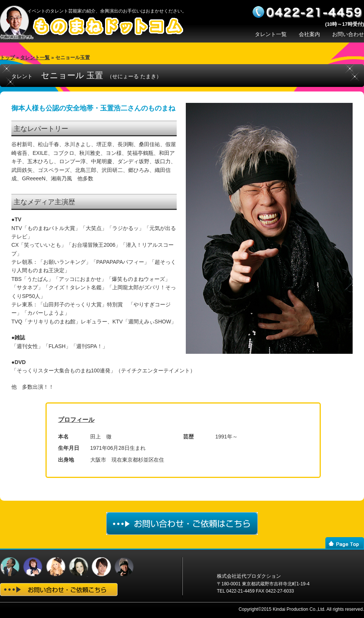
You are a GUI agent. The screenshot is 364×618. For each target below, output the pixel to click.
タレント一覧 (271, 34)
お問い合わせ (348, 34)
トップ (7, 58)
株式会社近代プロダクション (249, 576)
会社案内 (309, 34)
